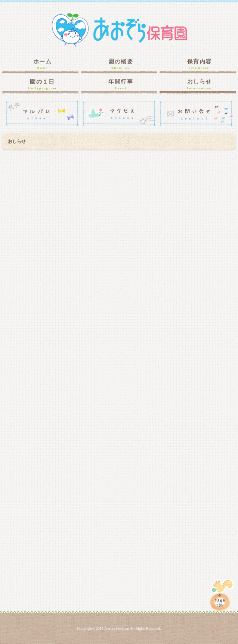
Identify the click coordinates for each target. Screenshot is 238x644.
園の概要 (121, 65)
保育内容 (200, 65)
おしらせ (200, 85)
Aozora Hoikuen (117, 629)
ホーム (42, 65)
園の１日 (42, 85)
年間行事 (121, 85)
